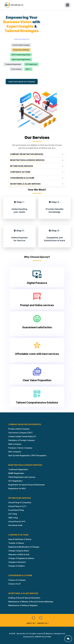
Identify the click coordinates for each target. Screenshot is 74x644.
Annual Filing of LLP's (17, 506)
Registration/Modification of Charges (24, 547)
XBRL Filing (13, 518)
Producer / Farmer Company (20, 448)
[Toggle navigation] (67, 5)
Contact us (42, 623)
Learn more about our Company (22, 82)
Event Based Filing (16, 510)
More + (28, 69)
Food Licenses (16, 69)
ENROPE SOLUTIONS (43, 637)
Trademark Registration (13, 64)
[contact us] (68, 639)
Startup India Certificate (21, 50)
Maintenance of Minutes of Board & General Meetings (31, 602)
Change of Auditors (16, 566)
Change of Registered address (21, 558)
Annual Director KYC (17, 521)
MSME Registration (16, 473)
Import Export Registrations (21, 59)
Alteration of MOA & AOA (19, 554)
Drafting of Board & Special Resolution (24, 598)
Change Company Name (19, 551)
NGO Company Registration (21, 55)
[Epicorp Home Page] (14, 5)
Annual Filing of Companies (20, 502)
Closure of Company (17, 580)
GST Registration (31, 64)
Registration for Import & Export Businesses (26, 485)
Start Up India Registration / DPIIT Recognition (27, 455)
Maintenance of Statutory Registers (23, 605)
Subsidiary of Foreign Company (21, 440)
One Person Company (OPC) (20, 433)
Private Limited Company (21, 45)
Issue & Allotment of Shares (20, 539)
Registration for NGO (17, 488)
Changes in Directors (17, 562)
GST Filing (13, 514)
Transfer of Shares (16, 543)
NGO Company (15, 452)
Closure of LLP (14, 584)
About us (31, 623)
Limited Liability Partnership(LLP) (22, 436)
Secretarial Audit (15, 525)
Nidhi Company (15, 444)
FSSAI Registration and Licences (22, 477)
